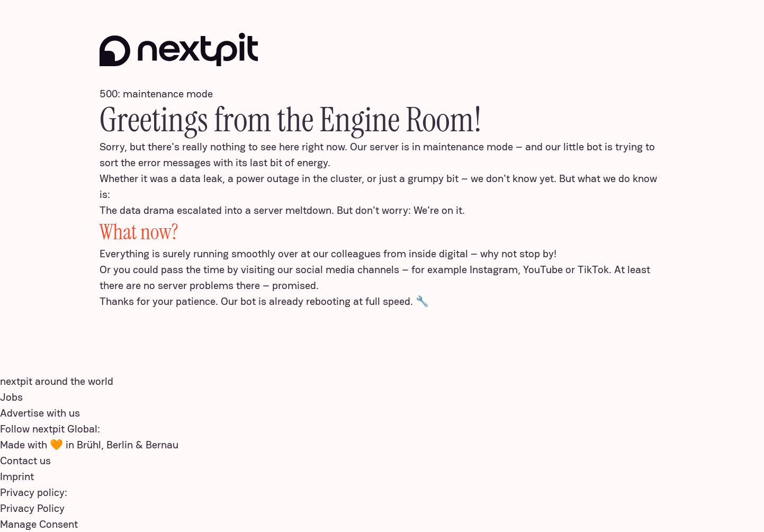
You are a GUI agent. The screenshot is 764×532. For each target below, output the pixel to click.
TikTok (593, 269)
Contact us (25, 461)
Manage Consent (39, 524)
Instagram (494, 269)
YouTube (543, 269)
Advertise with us (40, 413)
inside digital (438, 254)
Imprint (17, 476)
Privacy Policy (32, 508)
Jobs (11, 397)
